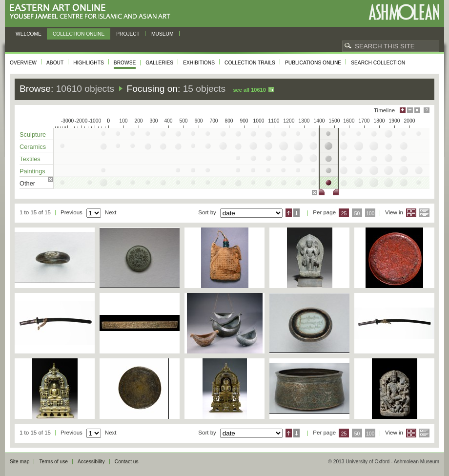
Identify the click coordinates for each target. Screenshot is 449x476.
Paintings (32, 171)
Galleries (159, 63)
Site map (20, 462)
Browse (125, 63)
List (424, 213)
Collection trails (250, 63)
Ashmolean (404, 12)
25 (344, 214)
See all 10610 (249, 90)
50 (357, 214)
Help (427, 110)
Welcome (29, 34)
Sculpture (33, 135)
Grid (411, 213)
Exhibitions (199, 63)
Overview (23, 63)
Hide (417, 110)
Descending (296, 213)
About (55, 63)
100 (370, 214)
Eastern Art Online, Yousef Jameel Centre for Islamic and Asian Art (92, 12)
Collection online (79, 34)
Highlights (89, 63)
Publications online (313, 63)
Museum (163, 34)
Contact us (127, 462)
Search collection (378, 63)
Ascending (289, 213)
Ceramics (33, 147)
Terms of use (53, 462)
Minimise (410, 110)
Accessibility (91, 462)
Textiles (30, 159)
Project (128, 34)
